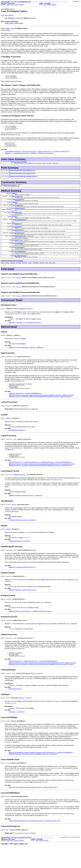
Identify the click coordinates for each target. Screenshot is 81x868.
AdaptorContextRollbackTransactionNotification (23, 181)
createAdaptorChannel (18, 215)
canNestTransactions (18, 205)
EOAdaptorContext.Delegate (19, 165)
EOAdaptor (14, 189)
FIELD (12, 5)
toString (42, 275)
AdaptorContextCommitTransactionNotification (23, 177)
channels (15, 208)
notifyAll (36, 275)
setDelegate (16, 250)
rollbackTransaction (18, 242)
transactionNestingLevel (19, 268)
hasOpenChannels (17, 235)
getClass (19, 275)
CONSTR (16, 5)
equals (7, 275)
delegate (15, 224)
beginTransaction (17, 202)
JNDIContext (19, 24)
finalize (13, 275)
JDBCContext (9, 24)
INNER (8, 5)
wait (47, 275)
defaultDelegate (17, 219)
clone (3, 275)
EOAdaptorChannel (7, 216)
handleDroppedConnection (19, 227)
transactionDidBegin (18, 254)
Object (8, 31)
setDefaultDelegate (18, 246)
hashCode (25, 275)
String (7, 174)
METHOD (21, 5)
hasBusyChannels (17, 232)
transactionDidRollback (19, 263)
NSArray (9, 208)
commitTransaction (17, 211)
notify (30, 275)
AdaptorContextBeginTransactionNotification (22, 174)
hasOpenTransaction (18, 239)
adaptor (14, 198)
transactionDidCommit (18, 259)
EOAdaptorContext (6, 189)
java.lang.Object (7, 15)
